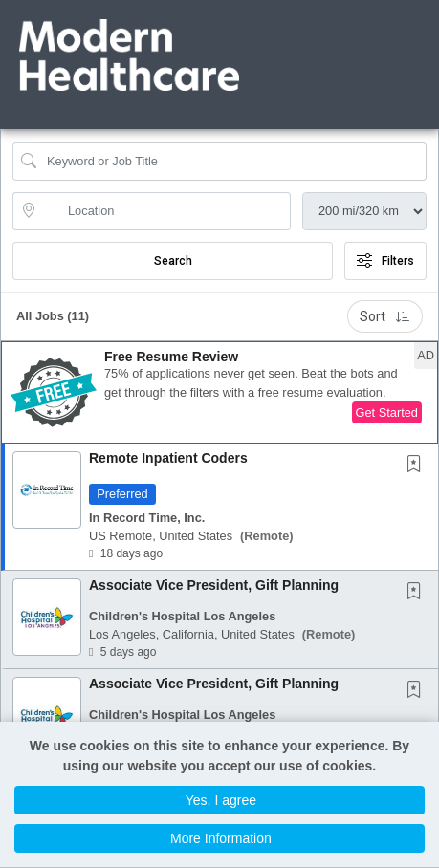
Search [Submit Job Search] (173, 261)
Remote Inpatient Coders (168, 458)
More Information (221, 838)
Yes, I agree (221, 800)
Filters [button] (385, 261)
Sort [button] (385, 316)
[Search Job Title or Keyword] (233, 162)
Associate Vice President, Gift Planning (214, 585)
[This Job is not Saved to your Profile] (418, 466)
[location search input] (165, 211)
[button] (433, 37)
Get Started (387, 412)
